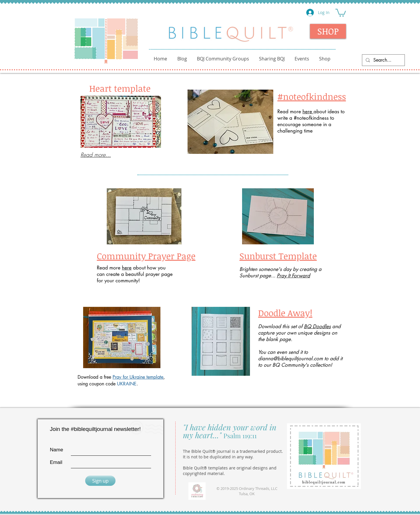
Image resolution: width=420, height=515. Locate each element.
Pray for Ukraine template (138, 377)
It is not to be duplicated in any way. (218, 457)
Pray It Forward (293, 276)
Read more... (96, 155)
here (308, 112)
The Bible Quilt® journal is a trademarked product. (233, 451)
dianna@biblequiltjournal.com (290, 359)
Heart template (120, 88)
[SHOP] (328, 31)
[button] (341, 12)
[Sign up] (100, 481)
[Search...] (383, 60)
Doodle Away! (285, 313)
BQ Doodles (317, 326)
